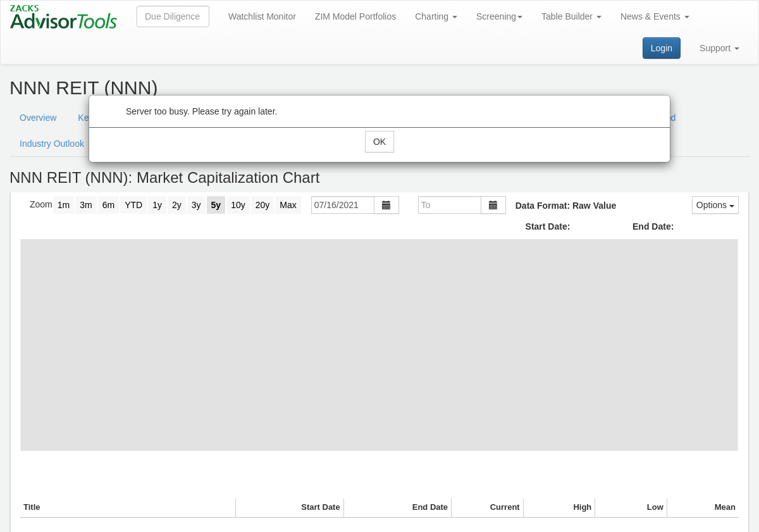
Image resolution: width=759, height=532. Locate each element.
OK (379, 142)
